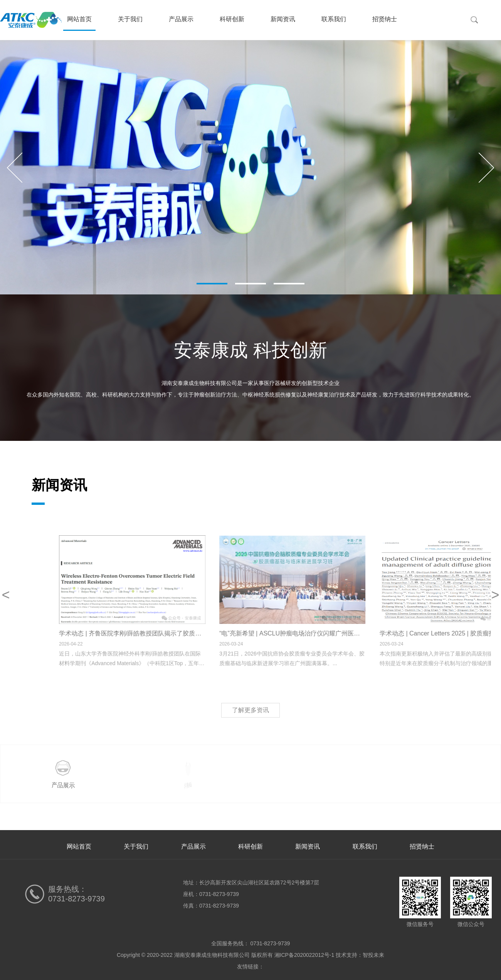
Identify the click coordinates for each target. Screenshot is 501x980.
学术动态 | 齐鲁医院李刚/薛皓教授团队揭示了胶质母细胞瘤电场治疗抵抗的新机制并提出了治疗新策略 (253, 633)
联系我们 (334, 19)
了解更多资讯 (250, 710)
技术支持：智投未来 (360, 955)
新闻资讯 (283, 19)
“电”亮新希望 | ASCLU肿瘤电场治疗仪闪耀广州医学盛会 (351, 633)
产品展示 (181, 19)
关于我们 (130, 19)
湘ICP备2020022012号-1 (304, 955)
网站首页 (79, 19)
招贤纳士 (385, 19)
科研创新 (232, 19)
